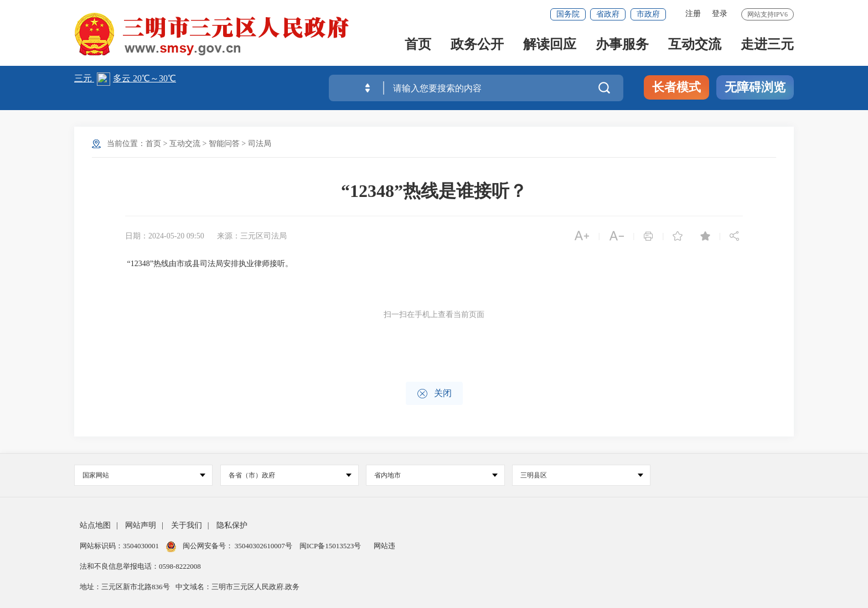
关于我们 (187, 525)
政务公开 (477, 45)
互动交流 (695, 45)
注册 (693, 14)
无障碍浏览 (755, 87)
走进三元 (767, 45)
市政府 (648, 14)
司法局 (260, 144)
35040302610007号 (264, 546)
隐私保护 (232, 525)
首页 (418, 45)
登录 (720, 14)
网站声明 (141, 525)
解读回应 (550, 45)
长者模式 (676, 87)
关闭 (434, 394)
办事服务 (622, 45)
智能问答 (224, 144)
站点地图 (95, 525)
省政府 (608, 14)
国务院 (568, 14)
